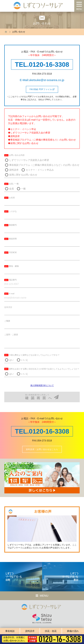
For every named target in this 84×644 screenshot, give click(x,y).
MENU (79, 9)
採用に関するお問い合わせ (23, 175)
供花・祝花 (51, 631)
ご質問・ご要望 (11, 335)
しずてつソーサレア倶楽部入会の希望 (29, 160)
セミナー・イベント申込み (40, 170)
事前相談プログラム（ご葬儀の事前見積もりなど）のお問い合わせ (44, 165)
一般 (23, 189)
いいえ (25, 360)
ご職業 (7, 321)
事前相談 (10, 631)
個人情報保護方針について (42, 385)
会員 (11, 189)
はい (11, 360)
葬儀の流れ (73, 631)
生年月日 (8, 307)
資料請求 (30, 631)
